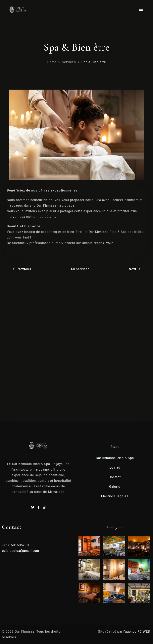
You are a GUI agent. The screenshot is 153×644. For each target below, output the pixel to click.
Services (69, 62)
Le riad (115, 468)
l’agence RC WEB (137, 632)
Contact (115, 477)
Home (52, 62)
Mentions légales (115, 496)
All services (80, 269)
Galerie (115, 487)
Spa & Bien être (94, 62)
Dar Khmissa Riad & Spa (115, 458)
